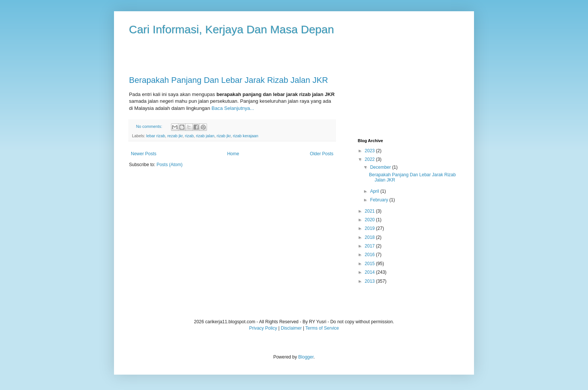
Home (233, 154)
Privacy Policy (263, 328)
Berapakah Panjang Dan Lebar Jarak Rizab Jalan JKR (229, 80)
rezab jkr (175, 136)
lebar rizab (156, 136)
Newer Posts (144, 154)
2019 (370, 228)
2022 (370, 159)
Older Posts (322, 154)
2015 (370, 264)
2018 (370, 237)
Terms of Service (322, 328)
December (381, 167)
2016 (370, 255)
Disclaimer (291, 328)
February (380, 200)
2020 (370, 220)
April (375, 191)
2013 (370, 281)
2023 (370, 151)
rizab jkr (224, 136)
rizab (189, 136)
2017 (370, 246)
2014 (370, 272)
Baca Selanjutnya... (233, 108)
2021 (370, 211)
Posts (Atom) (169, 165)
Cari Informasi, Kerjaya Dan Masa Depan (232, 29)
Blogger (306, 357)
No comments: (150, 126)
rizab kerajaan (246, 136)
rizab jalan (205, 136)
